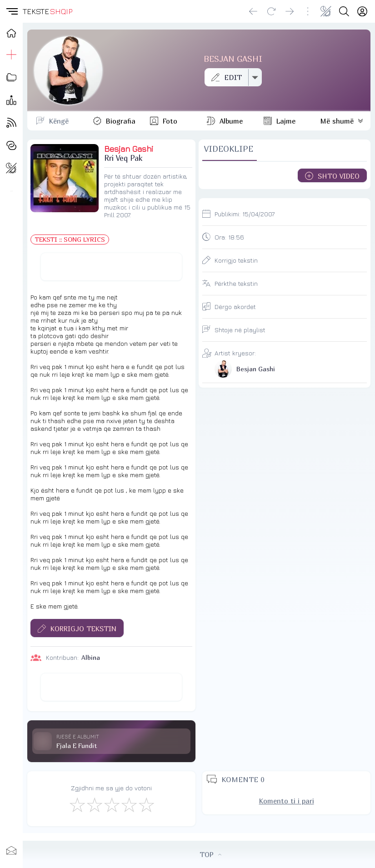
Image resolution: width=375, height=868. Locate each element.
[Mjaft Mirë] (129, 804)
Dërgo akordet (235, 307)
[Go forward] (290, 11)
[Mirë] (111, 804)
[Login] (362, 11)
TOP (210, 854)
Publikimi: (245, 214)
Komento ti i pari (287, 801)
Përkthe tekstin (236, 283)
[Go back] (253, 11)
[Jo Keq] (94, 804)
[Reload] (271, 11)
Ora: (229, 237)
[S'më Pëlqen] (77, 804)
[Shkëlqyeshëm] (146, 804)
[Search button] (344, 11)
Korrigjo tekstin (236, 260)
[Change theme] (326, 11)
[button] (11, 11)
